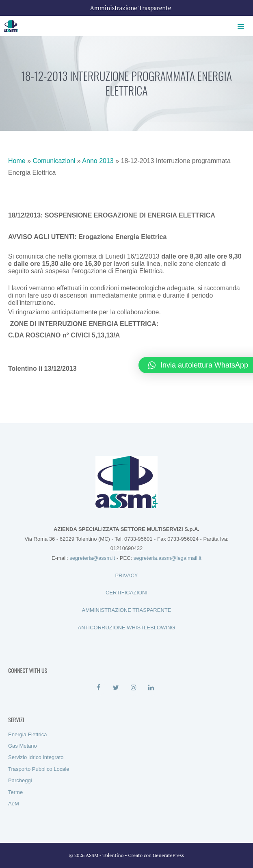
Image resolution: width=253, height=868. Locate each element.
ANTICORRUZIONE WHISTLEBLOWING (127, 628)
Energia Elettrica (27, 734)
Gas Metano (23, 746)
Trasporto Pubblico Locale (39, 769)
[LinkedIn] (151, 688)
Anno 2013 (98, 161)
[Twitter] (116, 688)
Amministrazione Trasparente (131, 8)
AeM (14, 804)
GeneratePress (168, 855)
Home (17, 161)
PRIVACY (126, 575)
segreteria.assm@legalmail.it (168, 558)
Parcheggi (20, 780)
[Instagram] (134, 688)
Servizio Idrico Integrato (36, 757)
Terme (15, 792)
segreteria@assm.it (92, 558)
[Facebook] (98, 688)
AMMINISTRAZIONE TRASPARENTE (127, 610)
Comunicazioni (54, 161)
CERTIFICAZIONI (126, 593)
